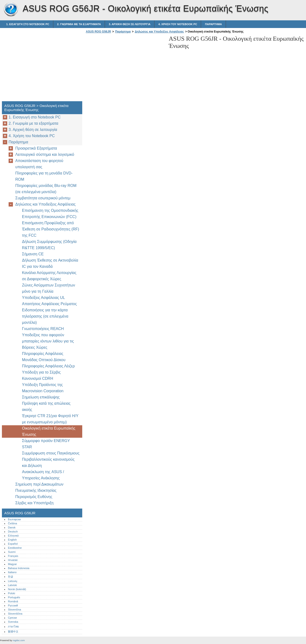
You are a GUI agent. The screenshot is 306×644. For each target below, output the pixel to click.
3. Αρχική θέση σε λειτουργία (130, 24)
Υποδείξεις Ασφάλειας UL (44, 298)
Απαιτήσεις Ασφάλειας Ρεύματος (49, 304)
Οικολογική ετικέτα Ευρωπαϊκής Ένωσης (49, 431)
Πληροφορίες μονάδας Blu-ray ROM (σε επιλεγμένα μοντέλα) (46, 189)
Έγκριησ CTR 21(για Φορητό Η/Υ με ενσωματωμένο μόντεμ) (50, 419)
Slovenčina (14, 610)
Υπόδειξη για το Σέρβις (41, 372)
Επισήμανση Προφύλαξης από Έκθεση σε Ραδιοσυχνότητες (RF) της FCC (51, 229)
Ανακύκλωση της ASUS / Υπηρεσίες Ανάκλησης (43, 475)
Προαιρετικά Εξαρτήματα (36, 148)
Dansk (12, 527)
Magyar (12, 564)
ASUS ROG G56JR (11, 10)
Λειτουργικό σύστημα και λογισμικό (45, 154)
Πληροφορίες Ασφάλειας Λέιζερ (48, 366)
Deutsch (13, 532)
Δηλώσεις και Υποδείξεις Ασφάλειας (159, 32)
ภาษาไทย (13, 627)
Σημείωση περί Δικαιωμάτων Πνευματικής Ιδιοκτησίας (39, 487)
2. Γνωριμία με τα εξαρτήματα (79, 24)
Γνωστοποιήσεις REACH (43, 329)
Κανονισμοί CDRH (38, 378)
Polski (11, 593)
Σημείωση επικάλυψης (41, 397)
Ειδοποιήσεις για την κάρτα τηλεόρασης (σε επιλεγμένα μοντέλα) (45, 316)
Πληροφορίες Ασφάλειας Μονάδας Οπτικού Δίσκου (44, 357)
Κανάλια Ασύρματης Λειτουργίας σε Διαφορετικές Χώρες (49, 276)
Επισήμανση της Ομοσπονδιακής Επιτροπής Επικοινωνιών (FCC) (50, 214)
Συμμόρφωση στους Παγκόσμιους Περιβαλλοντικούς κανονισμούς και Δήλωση (51, 459)
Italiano (12, 572)
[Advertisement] (125, 69)
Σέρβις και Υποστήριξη (34, 503)
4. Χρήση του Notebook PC (178, 24)
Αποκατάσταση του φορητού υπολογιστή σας (39, 164)
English (12, 540)
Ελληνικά (13, 536)
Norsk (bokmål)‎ (17, 589)
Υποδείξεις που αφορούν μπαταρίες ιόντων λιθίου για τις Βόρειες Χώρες (48, 341)
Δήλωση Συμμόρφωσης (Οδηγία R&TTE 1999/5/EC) (49, 245)
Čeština (12, 523)
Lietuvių (13, 581)
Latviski (12, 585)
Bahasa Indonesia (19, 568)
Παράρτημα (213, 24)
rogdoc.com (19, 640)
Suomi (12, 552)
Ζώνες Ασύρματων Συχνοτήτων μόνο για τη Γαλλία (49, 288)
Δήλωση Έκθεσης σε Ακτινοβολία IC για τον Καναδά (50, 263)
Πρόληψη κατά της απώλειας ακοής (46, 406)
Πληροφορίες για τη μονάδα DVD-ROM (44, 176)
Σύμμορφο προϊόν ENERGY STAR (46, 444)
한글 (11, 577)
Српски (12, 618)
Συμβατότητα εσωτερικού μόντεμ (43, 198)
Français (13, 556)
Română (13, 601)
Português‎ (14, 597)
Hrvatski (13, 560)
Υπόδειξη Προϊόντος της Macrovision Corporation (43, 388)
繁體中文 (13, 632)
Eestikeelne (15, 548)
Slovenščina (15, 614)
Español (13, 544)
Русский (13, 605)
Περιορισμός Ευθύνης (34, 497)
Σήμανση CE (33, 254)
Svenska (13, 622)
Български (14, 519)
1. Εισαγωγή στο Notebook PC (28, 24)
